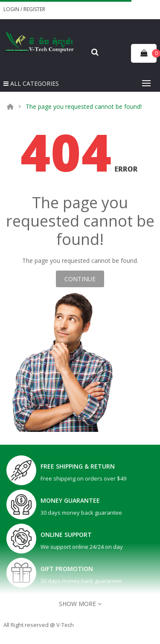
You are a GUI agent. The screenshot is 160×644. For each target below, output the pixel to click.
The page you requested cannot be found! (84, 107)
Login (12, 9)
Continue (80, 279)
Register (34, 9)
